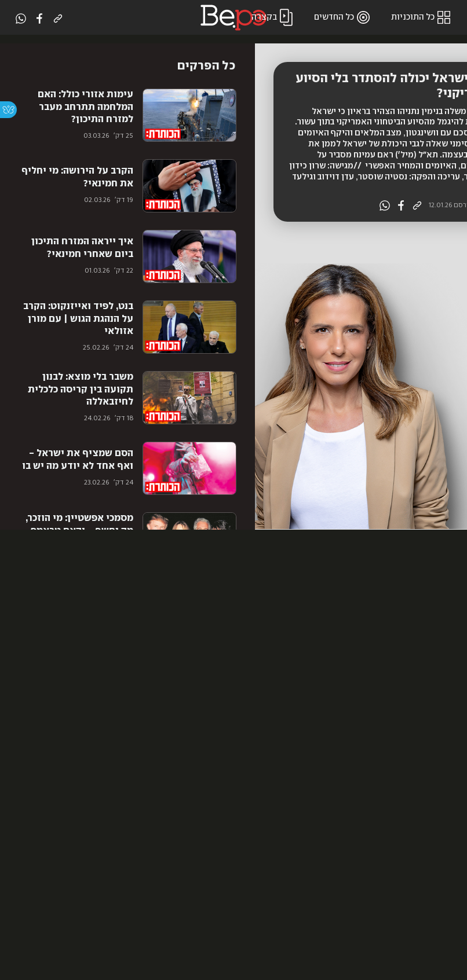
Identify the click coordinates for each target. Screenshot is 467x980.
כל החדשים (343, 17)
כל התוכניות (422, 17)
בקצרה (273, 17)
